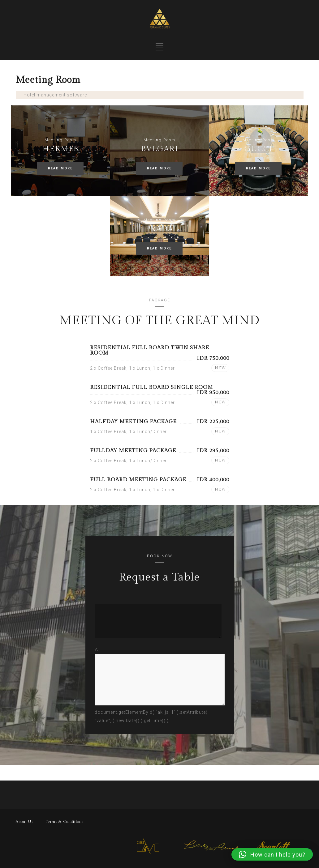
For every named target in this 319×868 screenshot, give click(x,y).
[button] (272, 854)
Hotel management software (55, 95)
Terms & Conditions (65, 822)
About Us (25, 822)
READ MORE (60, 168)
